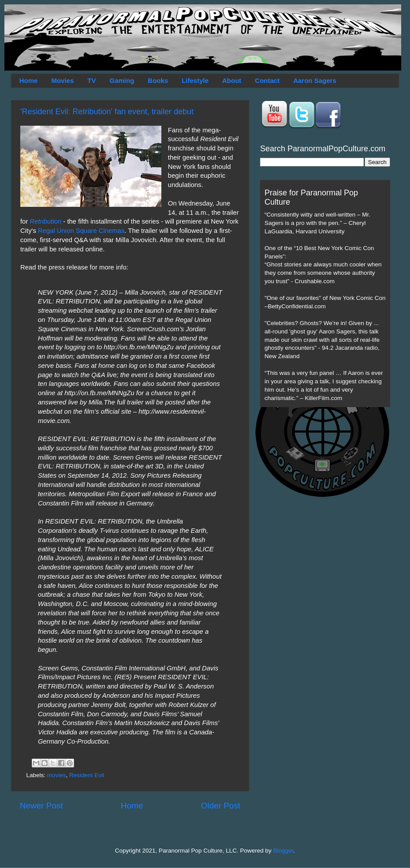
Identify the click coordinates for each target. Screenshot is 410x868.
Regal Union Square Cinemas (81, 231)
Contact (267, 80)
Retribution (45, 221)
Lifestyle (195, 80)
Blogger (283, 851)
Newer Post (41, 806)
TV (91, 80)
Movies (62, 80)
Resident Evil (87, 775)
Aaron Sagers (315, 80)
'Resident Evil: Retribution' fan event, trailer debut (107, 112)
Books (158, 80)
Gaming (122, 80)
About (232, 80)
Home (29, 80)
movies (57, 775)
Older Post (221, 806)
